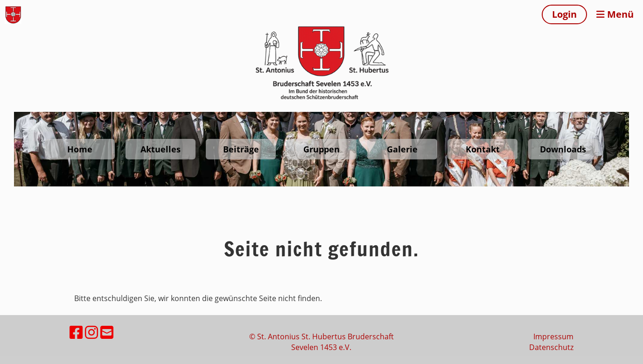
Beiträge (241, 149)
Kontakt (483, 149)
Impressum (553, 337)
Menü (615, 14)
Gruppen (321, 149)
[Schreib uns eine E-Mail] (107, 332)
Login (564, 14)
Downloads (563, 149)
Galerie (402, 149)
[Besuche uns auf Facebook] (76, 332)
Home (80, 149)
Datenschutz (551, 347)
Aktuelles (161, 149)
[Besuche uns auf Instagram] (91, 332)
